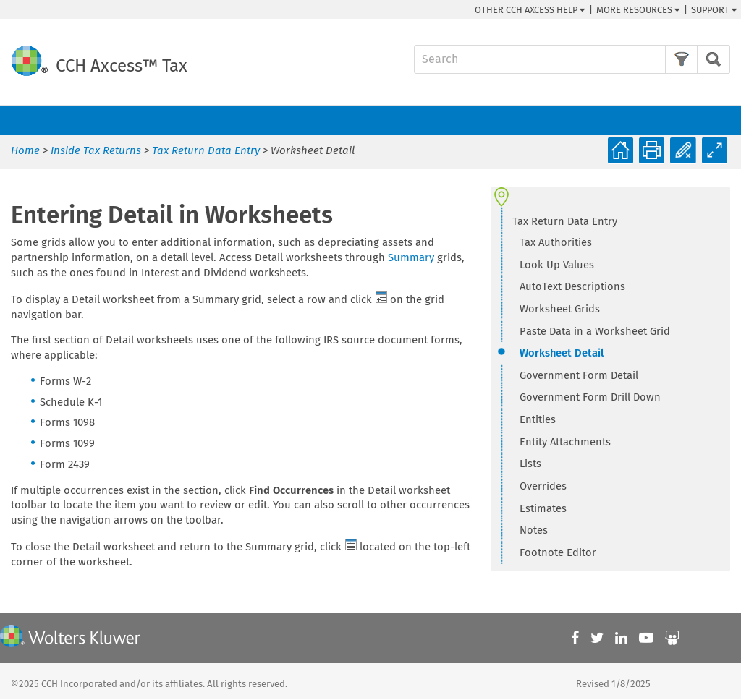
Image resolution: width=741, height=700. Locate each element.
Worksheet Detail (562, 353)
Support (714, 10)
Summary (411, 257)
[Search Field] (572, 59)
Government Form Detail (579, 375)
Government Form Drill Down (590, 397)
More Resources (638, 10)
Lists (530, 464)
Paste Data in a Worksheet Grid (595, 331)
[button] (681, 59)
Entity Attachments (565, 442)
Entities (538, 419)
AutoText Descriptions (572, 286)
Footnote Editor (558, 552)
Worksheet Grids (560, 309)
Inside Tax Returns (96, 150)
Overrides (543, 486)
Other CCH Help (530, 10)
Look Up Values (557, 265)
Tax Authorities (556, 242)
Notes (534, 530)
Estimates (543, 508)
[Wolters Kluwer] (70, 638)
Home (25, 150)
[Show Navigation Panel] (721, 120)
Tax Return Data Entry (206, 150)
